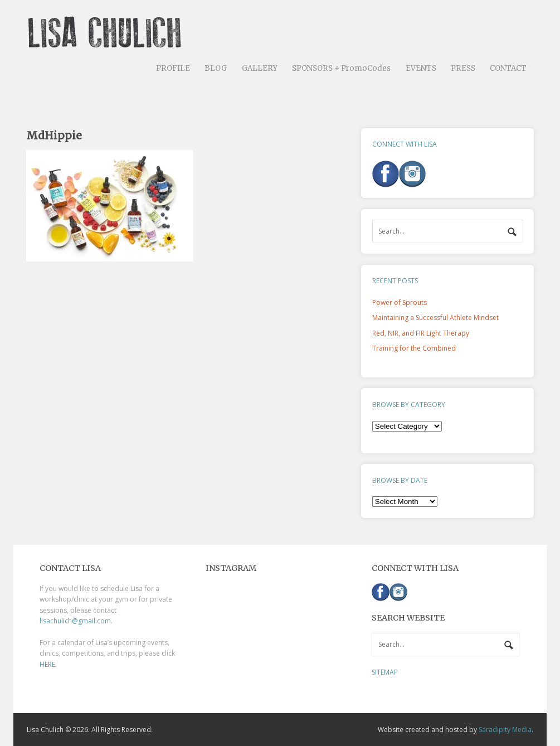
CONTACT (508, 68)
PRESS (463, 68)
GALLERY (260, 68)
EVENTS (421, 68)
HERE (47, 664)
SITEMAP (385, 672)
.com (103, 621)
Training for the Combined (414, 348)
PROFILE (173, 68)
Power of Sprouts (400, 302)
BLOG (216, 68)
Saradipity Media (505, 730)
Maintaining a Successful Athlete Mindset (435, 318)
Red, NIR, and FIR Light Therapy (421, 333)
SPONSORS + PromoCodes (341, 68)
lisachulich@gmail (67, 621)
